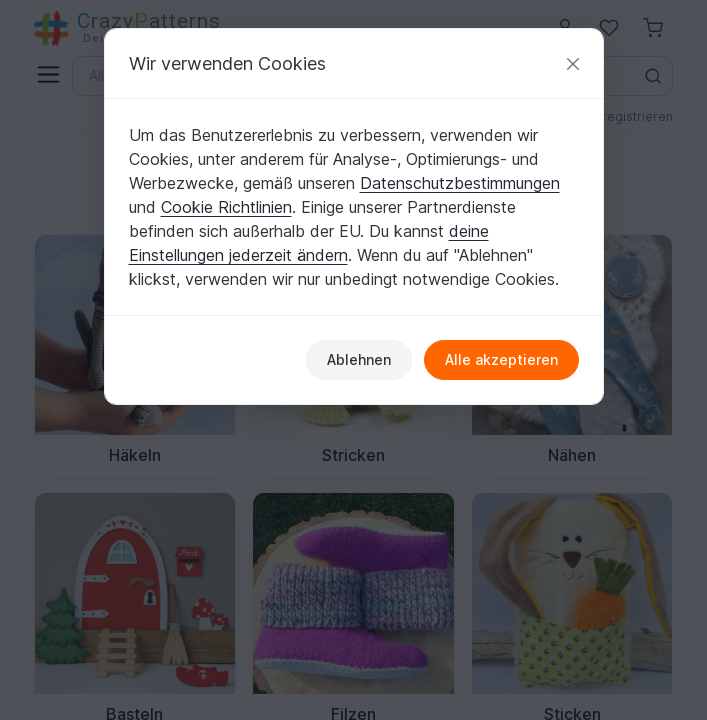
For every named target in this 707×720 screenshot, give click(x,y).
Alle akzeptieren (501, 359)
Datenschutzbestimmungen (460, 183)
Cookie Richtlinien (226, 207)
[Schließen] (573, 63)
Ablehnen (359, 359)
